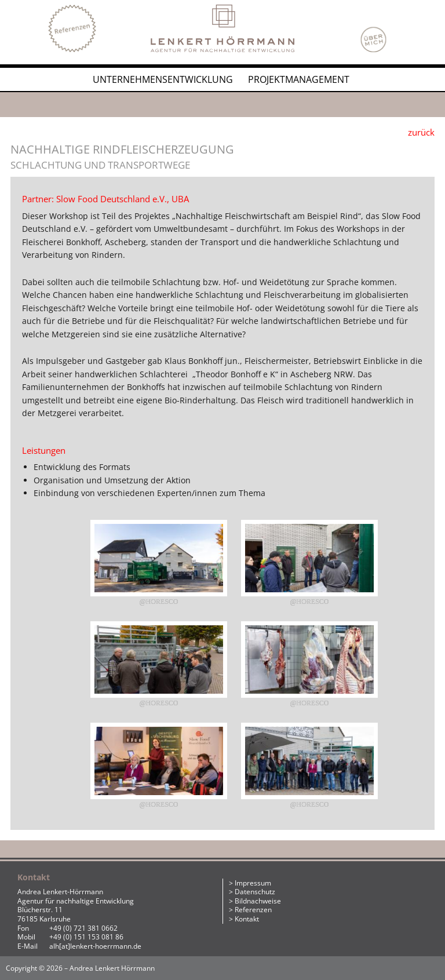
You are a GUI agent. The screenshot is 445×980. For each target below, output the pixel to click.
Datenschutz (255, 892)
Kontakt (247, 919)
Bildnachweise (258, 901)
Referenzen (253, 910)
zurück (421, 132)
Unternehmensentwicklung (163, 79)
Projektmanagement (299, 79)
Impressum (253, 883)
